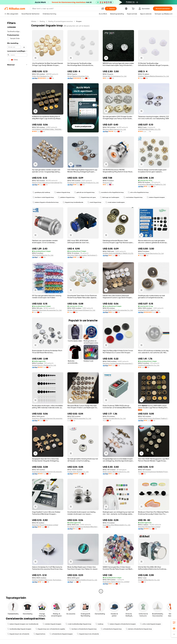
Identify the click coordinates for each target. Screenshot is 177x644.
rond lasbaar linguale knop (133, 197)
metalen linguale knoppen (52, 624)
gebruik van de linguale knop (84, 192)
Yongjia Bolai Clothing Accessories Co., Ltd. (118, 310)
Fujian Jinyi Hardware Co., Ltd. (42, 76)
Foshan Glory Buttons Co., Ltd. (78, 472)
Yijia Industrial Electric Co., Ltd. (43, 255)
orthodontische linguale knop (111, 629)
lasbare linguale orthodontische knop (46, 202)
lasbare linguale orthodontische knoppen (122, 624)
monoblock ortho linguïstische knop (111, 192)
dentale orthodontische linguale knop (139, 629)
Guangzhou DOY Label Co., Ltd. (149, 310)
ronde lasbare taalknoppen (115, 202)
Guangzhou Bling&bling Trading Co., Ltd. (152, 184)
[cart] (134, 9)
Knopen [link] (79, 21)
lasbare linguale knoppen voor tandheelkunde (23, 624)
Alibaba (34, 21)
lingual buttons (39, 634)
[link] (174, 623)
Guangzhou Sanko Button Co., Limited (116, 582)
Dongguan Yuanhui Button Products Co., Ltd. (83, 183)
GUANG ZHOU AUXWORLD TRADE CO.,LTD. (118, 253)
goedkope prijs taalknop (41, 192)
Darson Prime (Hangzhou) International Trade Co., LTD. (48, 183)
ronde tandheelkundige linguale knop (78, 624)
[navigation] (17, 307)
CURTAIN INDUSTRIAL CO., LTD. (149, 129)
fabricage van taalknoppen (110, 197)
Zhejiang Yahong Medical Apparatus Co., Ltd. (154, 76)
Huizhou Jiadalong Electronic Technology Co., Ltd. (48, 580)
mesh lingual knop (94, 202)
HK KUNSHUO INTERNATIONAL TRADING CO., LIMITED (48, 129)
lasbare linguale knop (62, 192)
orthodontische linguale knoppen (61, 634)
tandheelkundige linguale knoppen (19, 629)
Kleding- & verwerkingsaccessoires (61, 21)
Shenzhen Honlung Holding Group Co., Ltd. (82, 580)
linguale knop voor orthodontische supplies (50, 629)
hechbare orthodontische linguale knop (83, 629)
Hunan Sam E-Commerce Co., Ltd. (115, 76)
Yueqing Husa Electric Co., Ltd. (149, 365)
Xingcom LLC (107, 183)
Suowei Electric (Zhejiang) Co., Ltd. (44, 365)
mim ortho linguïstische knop (138, 192)
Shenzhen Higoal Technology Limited (45, 525)
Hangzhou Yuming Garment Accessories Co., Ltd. (118, 363)
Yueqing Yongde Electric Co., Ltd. (114, 418)
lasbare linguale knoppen (156, 197)
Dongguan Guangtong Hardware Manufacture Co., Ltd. (83, 527)
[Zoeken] (111, 9)
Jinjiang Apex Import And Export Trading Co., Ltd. (154, 418)
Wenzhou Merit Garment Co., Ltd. (114, 129)
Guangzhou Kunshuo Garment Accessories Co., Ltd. (48, 472)
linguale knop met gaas (87, 197)
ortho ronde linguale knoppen (151, 624)
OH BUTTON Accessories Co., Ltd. (79, 418)
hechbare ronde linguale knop (43, 197)
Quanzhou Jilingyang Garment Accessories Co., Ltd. (48, 418)
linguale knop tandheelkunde (73, 202)
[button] (103, 9)
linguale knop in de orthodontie (18, 634)
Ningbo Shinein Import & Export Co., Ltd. (81, 310)
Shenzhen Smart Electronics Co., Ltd (151, 253)
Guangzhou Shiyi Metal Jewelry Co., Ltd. (117, 525)
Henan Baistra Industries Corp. (78, 76)
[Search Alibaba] (66, 9)
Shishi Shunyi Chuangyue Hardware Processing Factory (154, 472)
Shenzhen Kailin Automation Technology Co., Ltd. (83, 255)
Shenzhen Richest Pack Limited (149, 527)
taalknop (99, 624)
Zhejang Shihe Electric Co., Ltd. (149, 580)
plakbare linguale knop (66, 197)
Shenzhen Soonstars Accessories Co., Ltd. (47, 310)
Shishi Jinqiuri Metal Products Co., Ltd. (116, 472)
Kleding (42, 21)
